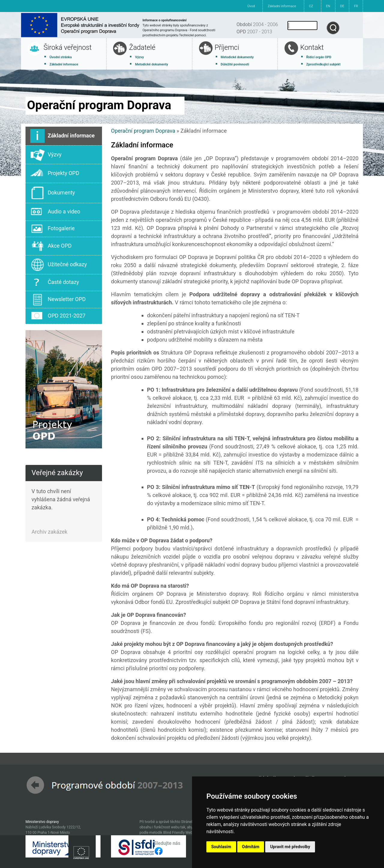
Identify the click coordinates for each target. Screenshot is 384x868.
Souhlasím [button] (221, 847)
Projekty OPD (55, 173)
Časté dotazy (55, 283)
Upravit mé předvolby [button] (290, 847)
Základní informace (282, 6)
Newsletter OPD (58, 300)
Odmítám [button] (251, 847)
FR (356, 6)
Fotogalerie (52, 229)
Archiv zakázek (49, 532)
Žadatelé (142, 48)
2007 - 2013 (254, 32)
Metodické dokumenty (151, 64)
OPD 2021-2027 (58, 316)
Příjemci (227, 48)
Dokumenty (53, 193)
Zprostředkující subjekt (323, 64)
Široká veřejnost (67, 48)
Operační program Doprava (143, 131)
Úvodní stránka (61, 57)
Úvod (251, 6)
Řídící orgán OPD (319, 57)
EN (328, 6)
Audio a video (55, 212)
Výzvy (139, 57)
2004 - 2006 (257, 24)
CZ (311, 6)
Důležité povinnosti (235, 64)
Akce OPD (51, 246)
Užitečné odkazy (59, 265)
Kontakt (312, 48)
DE (342, 6)
